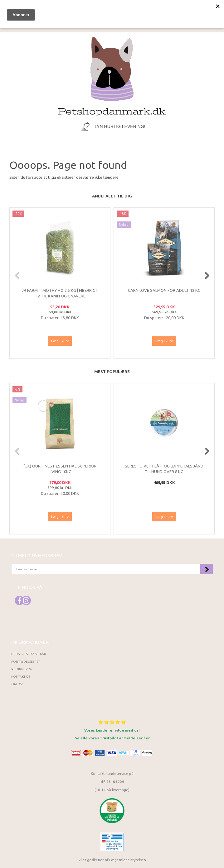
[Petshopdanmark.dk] (112, 76)
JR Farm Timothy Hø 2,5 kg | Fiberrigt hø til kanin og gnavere (60, 293)
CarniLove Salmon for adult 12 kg (164, 290)
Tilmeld (207, 569)
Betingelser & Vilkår (29, 654)
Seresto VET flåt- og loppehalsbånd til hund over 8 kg (164, 469)
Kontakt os (21, 677)
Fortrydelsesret (26, 662)
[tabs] (155, 10)
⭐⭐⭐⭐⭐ (112, 722)
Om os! (17, 684)
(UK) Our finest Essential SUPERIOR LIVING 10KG (60, 469)
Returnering (22, 669)
